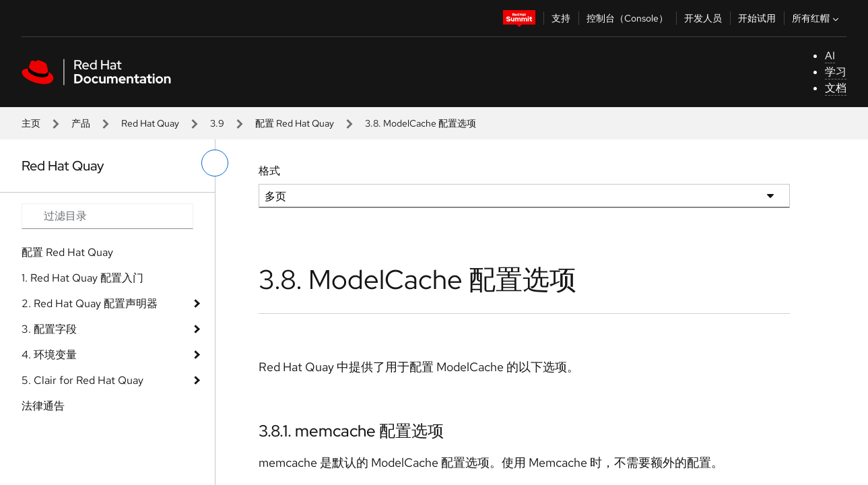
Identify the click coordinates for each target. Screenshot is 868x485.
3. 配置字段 (49, 329)
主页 (31, 123)
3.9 (217, 123)
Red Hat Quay (150, 123)
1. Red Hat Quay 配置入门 (82, 278)
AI (830, 56)
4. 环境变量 (49, 355)
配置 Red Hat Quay (295, 123)
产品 (81, 123)
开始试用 (757, 18)
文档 (836, 88)
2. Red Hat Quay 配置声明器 (90, 303)
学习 (836, 72)
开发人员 (703, 18)
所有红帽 (817, 18)
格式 (269, 171)
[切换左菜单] (215, 163)
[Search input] (107, 216)
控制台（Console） (627, 18)
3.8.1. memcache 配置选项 (351, 431)
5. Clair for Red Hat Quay (82, 380)
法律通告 (43, 406)
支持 (561, 18)
